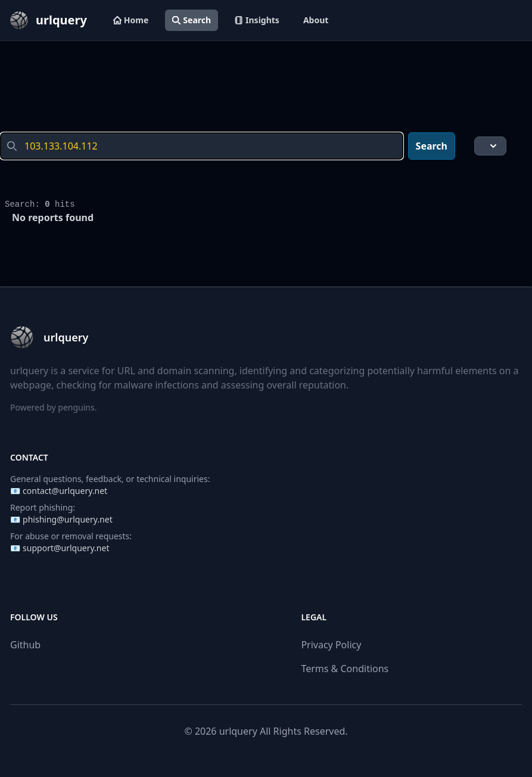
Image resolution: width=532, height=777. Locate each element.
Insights (257, 20)
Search (192, 20)
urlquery (238, 731)
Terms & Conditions (345, 669)
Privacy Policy (331, 645)
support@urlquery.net (66, 548)
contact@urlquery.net (65, 491)
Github (25, 645)
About (316, 20)
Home (131, 20)
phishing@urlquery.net (68, 519)
